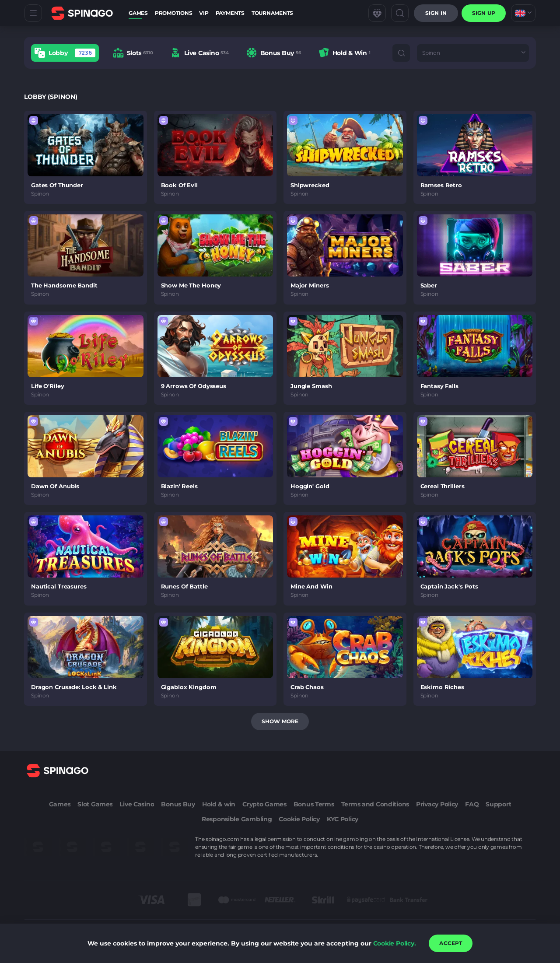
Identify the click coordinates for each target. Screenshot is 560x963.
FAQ (472, 804)
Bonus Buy (178, 804)
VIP (204, 13)
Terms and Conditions (375, 804)
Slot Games (95, 804)
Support (498, 804)
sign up (484, 13)
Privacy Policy (437, 804)
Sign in (436, 13)
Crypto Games (264, 804)
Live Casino (137, 804)
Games (138, 13)
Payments (230, 13)
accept (451, 943)
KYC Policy (343, 819)
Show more (280, 721)
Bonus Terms (314, 804)
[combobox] (523, 13)
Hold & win (219, 804)
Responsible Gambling (237, 819)
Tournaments (272, 13)
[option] (65, 53)
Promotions (174, 13)
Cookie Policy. (395, 943)
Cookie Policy (299, 819)
